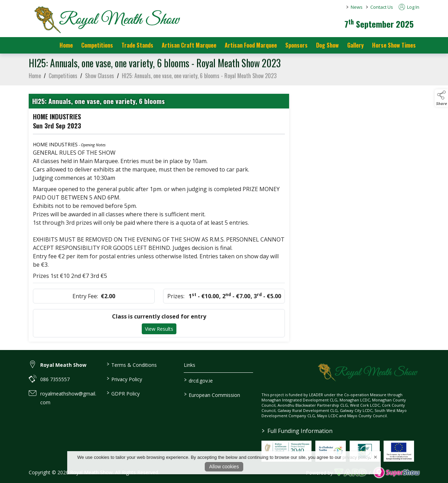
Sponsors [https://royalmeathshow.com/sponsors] (296, 45)
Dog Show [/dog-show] (327, 45)
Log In (409, 7)
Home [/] (66, 45)
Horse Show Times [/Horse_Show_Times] (394, 45)
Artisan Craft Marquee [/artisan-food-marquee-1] (189, 45)
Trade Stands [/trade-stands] (137, 45)
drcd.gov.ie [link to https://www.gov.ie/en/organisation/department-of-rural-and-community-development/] (198, 380)
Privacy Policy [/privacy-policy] (124, 379)
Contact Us (382, 7)
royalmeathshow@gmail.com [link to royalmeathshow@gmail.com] (68, 398)
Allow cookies (224, 467)
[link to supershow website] (396, 473)
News (357, 7)
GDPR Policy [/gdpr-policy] (123, 393)
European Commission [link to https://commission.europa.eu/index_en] (212, 394)
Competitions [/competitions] (97, 45)
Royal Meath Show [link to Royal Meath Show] (63, 365)
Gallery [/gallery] (355, 45)
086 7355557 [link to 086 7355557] (55, 379)
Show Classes (100, 77)
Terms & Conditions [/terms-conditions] (131, 364)
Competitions (63, 77)
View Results (159, 331)
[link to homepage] (106, 19)
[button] (441, 98)
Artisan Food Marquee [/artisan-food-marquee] (251, 45)
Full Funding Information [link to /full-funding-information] (297, 431)
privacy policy (356, 457)
